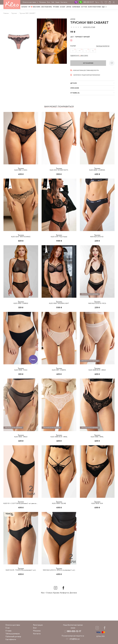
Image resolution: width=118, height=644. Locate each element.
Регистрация (38, 625)
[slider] (76, 27)
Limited (73, 19)
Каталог (24, 7)
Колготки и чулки (94, 7)
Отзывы (8, 631)
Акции (57, 2)
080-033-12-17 (89, 2)
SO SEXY (63, 7)
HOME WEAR (76, 7)
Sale (53, 2)
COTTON (84, 7)
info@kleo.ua (74, 639)
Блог (49, 2)
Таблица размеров (13, 634)
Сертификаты (11, 639)
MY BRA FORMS (34, 7)
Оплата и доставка (29, 2)
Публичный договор (13, 637)
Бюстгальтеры (47, 7)
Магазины (43, 2)
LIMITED (69, 7)
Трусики (56, 7)
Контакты (64, 2)
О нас (8, 628)
